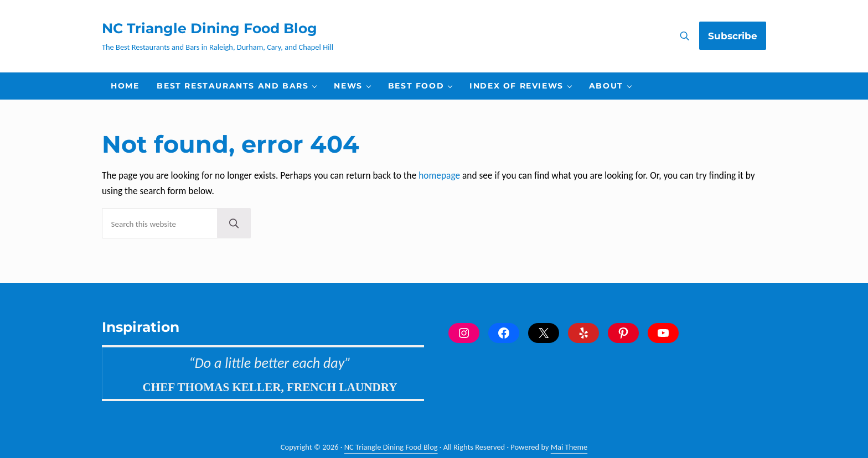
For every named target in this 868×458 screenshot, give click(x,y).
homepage (439, 175)
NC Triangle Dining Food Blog (210, 28)
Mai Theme (569, 447)
